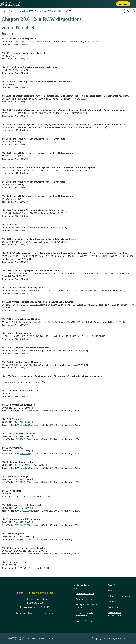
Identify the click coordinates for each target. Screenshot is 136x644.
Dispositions (42, 11)
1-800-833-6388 (45, 607)
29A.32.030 (25, 425)
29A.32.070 (25, 468)
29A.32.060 (25, 453)
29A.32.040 (25, 439)
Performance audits (85, 593)
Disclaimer (31, 638)
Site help (112, 602)
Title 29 (53, 11)
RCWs (31, 11)
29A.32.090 (25, 511)
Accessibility (114, 585)
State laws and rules (18, 11)
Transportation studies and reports (87, 606)
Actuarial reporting (85, 599)
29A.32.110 (25, 539)
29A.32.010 (25, 411)
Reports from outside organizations (86, 614)
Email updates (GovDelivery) (114, 614)
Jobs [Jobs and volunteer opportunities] (110, 591)
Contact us (113, 607)
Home (4, 11)
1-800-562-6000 (35, 603)
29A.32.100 (25, 525)
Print (129, 11)
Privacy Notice (46, 638)
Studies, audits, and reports (82, 587)
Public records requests (119, 596)
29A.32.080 (25, 482)
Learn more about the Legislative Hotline (35, 613)
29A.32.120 (25, 554)
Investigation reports (86, 621)
